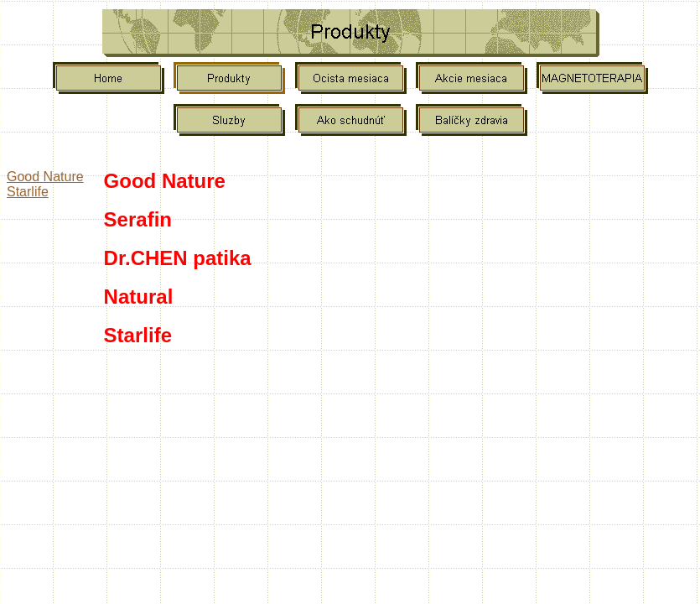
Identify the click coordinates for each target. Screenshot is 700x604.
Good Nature (45, 177)
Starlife (28, 192)
